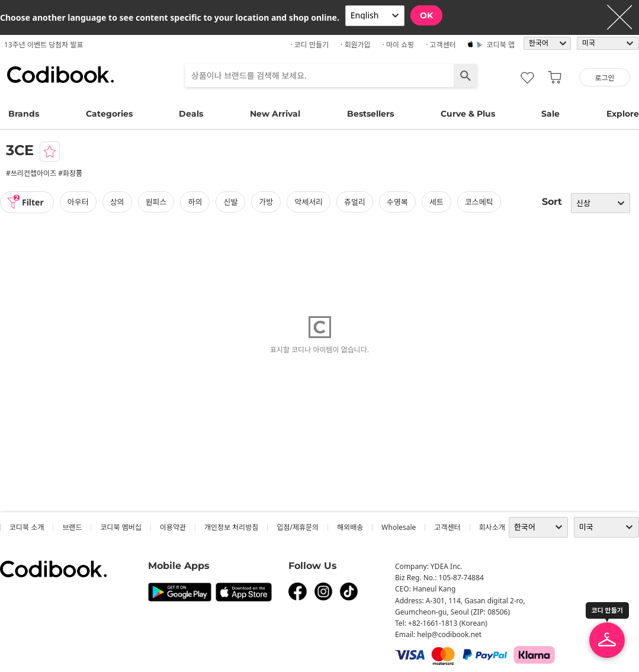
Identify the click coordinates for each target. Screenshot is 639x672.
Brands (24, 114)
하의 (195, 202)
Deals (191, 114)
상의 (117, 202)
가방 (266, 202)
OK (426, 15)
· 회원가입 (356, 45)
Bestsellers (370, 114)
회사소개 (492, 527)
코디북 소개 (27, 527)
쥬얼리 (355, 202)
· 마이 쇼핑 (399, 45)
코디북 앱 (501, 45)
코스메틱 (479, 202)
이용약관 (173, 527)
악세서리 (309, 202)
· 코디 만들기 (309, 45)
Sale (550, 114)
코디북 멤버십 (121, 527)
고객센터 (447, 527)
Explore (623, 114)
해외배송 (350, 527)
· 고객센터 (441, 45)
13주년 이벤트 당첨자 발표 (44, 45)
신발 (230, 202)
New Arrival (275, 114)
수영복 (397, 202)
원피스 (156, 202)
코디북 (60, 75)
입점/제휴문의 (298, 527)
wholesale (399, 527)
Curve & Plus (468, 114)
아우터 (78, 202)
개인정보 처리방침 (231, 527)
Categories (109, 114)
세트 (436, 202)
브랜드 (72, 527)
